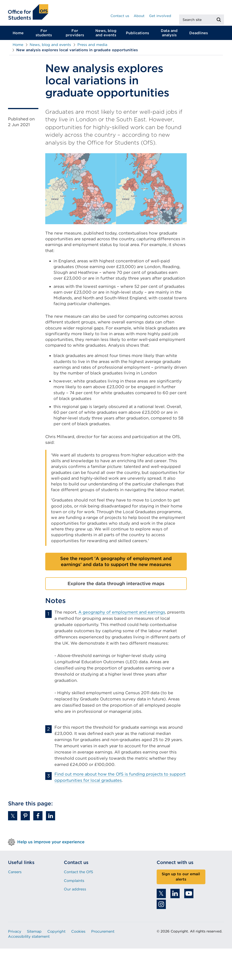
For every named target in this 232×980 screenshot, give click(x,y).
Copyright (56, 933)
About (139, 16)
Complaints (74, 882)
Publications (137, 34)
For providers (75, 34)
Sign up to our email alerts (181, 878)
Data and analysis (169, 34)
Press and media (92, 46)
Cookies (78, 933)
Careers (15, 873)
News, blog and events (106, 34)
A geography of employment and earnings (122, 613)
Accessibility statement (29, 938)
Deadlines (199, 34)
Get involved (160, 16)
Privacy (15, 933)
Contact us (120, 16)
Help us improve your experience (51, 843)
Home (18, 34)
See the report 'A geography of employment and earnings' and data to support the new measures (116, 563)
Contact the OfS (78, 873)
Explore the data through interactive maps (116, 585)
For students (44, 34)
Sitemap (34, 933)
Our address (75, 891)
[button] (13, 817)
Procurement (103, 933)
